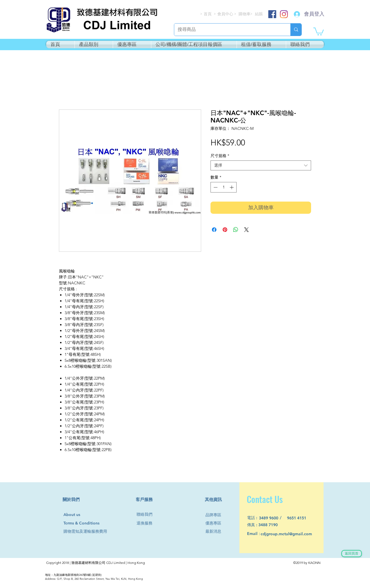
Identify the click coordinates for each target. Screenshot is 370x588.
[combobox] (261, 165)
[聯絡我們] (147, 514)
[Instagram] (284, 14)
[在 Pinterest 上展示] (225, 230)
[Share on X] (246, 230)
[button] (319, 31)
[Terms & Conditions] (87, 523)
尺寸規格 (220, 156)
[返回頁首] (352, 554)
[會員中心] (226, 14)
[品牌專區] (216, 515)
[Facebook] (272, 14)
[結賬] (259, 14)
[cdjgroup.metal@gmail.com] (294, 534)
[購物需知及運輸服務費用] (92, 531)
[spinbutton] (224, 187)
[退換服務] (147, 523)
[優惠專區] (216, 523)
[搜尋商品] (228, 30)
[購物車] (245, 14)
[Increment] (232, 187)
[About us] (74, 515)
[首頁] (208, 14)
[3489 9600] (272, 518)
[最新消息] (216, 531)
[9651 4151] (300, 518)
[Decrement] (215, 187)
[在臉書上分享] (214, 230)
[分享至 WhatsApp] (236, 230)
